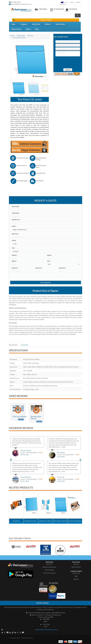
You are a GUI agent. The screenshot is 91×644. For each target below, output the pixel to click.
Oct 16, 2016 (25, 455)
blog (37, 29)
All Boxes (48, 24)
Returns (76, 579)
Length (15, 255)
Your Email (16, 213)
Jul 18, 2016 (61, 457)
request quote (16, 29)
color (14, 240)
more (64, 447)
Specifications (13, 345)
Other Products (60, 24)
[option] (20, 545)
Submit (68, 70)
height (14, 261)
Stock (14, 226)
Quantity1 (39, 268)
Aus (64, 2)
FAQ (76, 576)
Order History (76, 567)
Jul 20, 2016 (61, 481)
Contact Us (63, 4)
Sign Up (76, 564)
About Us (49, 564)
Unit (49, 261)
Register (78, 2)
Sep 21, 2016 (25, 481)
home (13, 24)
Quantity (15, 268)
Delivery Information (49, 567)
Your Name (16, 206)
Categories (24, 25)
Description (25, 345)
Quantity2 (62, 268)
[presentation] (67, 61)
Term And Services (49, 573)
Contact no (16, 220)
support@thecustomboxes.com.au (21, 4)
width (50, 255)
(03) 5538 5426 (46, 625)
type (14, 248)
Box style (16, 234)
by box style (36, 25)
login (72, 2)
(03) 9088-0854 (46, 620)
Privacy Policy (49, 570)
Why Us (28, 29)
